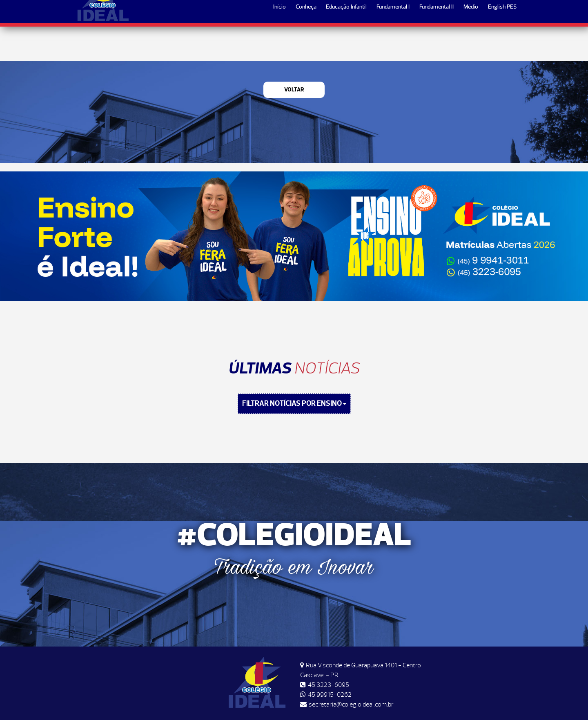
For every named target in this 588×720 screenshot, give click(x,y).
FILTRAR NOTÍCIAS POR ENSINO (294, 403)
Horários (453, 13)
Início (280, 41)
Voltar (294, 90)
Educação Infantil (346, 41)
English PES (502, 41)
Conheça (306, 41)
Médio (471, 41)
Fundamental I (393, 41)
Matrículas (494, 13)
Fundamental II (437, 41)
